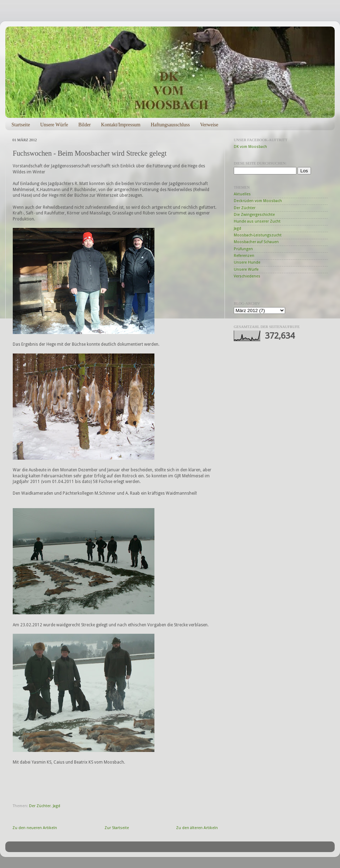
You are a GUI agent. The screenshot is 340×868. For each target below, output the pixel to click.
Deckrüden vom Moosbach (258, 201)
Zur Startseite (117, 828)
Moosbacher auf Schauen (256, 242)
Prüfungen (243, 249)
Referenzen (244, 256)
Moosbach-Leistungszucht (258, 235)
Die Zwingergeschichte (254, 215)
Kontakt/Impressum (121, 125)
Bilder (84, 125)
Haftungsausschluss (170, 125)
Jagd (56, 806)
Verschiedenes (247, 276)
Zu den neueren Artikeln (35, 828)
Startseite (21, 125)
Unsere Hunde (247, 262)
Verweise (209, 125)
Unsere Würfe (54, 125)
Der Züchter (40, 806)
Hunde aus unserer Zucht (257, 221)
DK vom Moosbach (250, 147)
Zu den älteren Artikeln (197, 828)
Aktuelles (242, 194)
